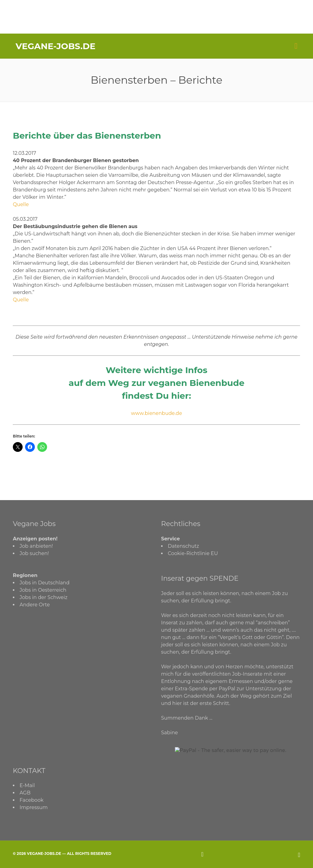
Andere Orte (35, 605)
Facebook (31, 800)
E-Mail (27, 785)
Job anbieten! (36, 546)
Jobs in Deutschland (44, 583)
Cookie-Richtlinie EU (193, 553)
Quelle (21, 204)
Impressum (34, 807)
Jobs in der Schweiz (44, 597)
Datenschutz (183, 546)
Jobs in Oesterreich (43, 590)
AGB (25, 793)
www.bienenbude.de (157, 413)
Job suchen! (34, 553)
